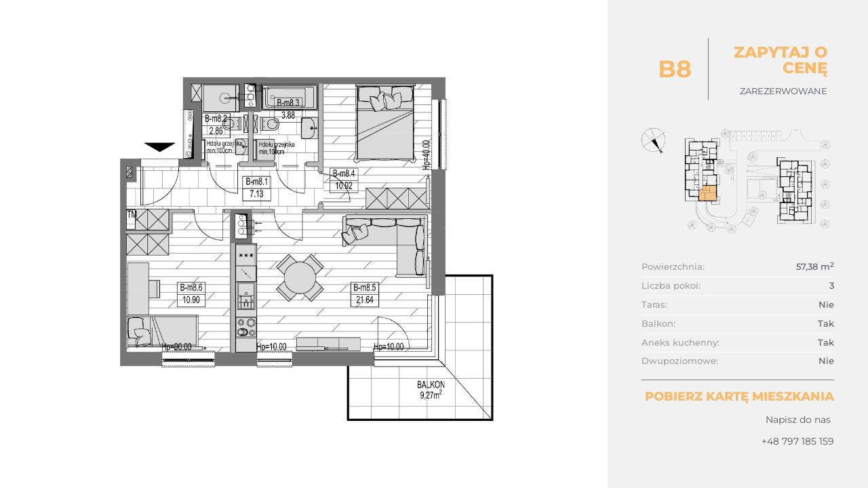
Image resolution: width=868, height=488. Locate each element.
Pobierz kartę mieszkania (739, 396)
